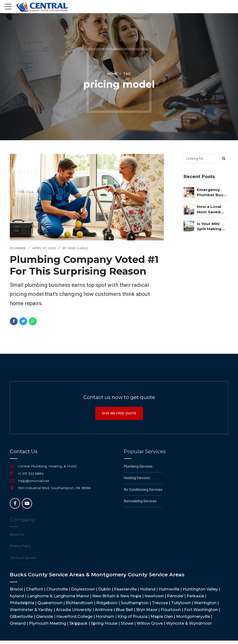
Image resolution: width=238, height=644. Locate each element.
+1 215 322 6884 (31, 473)
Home (112, 74)
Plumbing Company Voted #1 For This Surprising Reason (84, 265)
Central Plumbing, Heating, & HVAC (48, 466)
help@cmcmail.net (34, 481)
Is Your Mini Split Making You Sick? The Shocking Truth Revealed (212, 226)
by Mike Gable (75, 248)
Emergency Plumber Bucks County (212, 193)
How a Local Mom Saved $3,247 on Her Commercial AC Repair (212, 209)
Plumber (18, 248)
